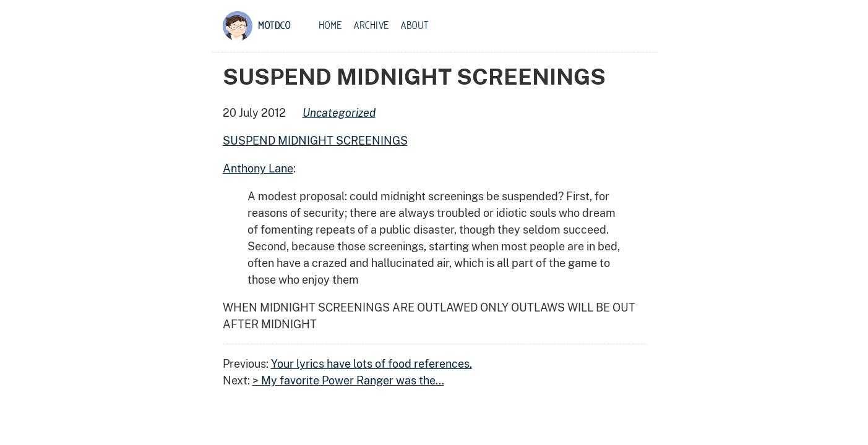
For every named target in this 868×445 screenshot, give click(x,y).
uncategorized (339, 113)
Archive (371, 26)
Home (330, 26)
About (415, 26)
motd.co (274, 26)
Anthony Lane (258, 168)
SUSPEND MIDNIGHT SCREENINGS (315, 141)
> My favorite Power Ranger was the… (348, 380)
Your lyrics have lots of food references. (372, 364)
